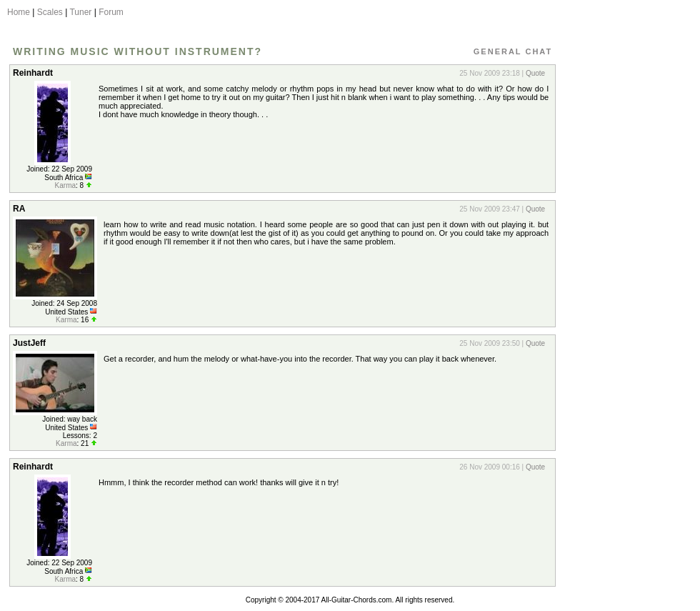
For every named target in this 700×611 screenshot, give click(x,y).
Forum (111, 12)
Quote (535, 73)
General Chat (513, 51)
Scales (50, 12)
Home (19, 12)
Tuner (80, 12)
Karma (65, 185)
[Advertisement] (624, 274)
